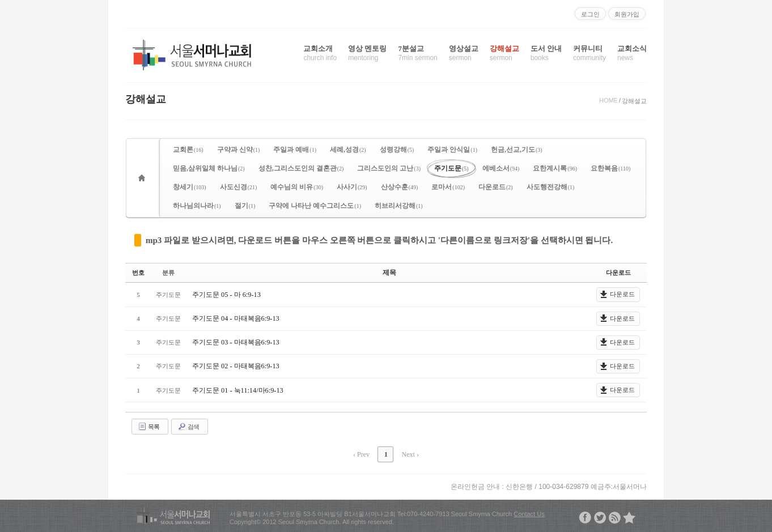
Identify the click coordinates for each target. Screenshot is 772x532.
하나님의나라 (197, 206)
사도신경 (239, 187)
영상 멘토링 (367, 53)
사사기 (352, 187)
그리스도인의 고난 (389, 168)
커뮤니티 (589, 53)
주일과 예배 (295, 150)
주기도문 (451, 168)
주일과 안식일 (452, 150)
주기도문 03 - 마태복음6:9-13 (235, 342)
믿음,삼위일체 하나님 (209, 168)
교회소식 (632, 53)
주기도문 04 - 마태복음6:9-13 (235, 318)
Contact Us (529, 512)
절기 (245, 206)
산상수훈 (400, 187)
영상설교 (464, 53)
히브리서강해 (399, 206)
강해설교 (504, 53)
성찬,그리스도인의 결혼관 (301, 168)
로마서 (448, 187)
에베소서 (501, 168)
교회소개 (320, 53)
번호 (138, 273)
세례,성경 (348, 150)
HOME (608, 100)
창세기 (190, 187)
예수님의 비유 (297, 187)
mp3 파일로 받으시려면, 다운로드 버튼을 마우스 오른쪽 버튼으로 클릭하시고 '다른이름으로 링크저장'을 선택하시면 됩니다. (379, 240)
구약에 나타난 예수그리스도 (315, 206)
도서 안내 (546, 53)
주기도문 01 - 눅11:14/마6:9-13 (237, 390)
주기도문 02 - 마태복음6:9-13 (235, 366)
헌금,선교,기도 (517, 150)
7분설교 (417, 53)
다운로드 (496, 187)
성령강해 (397, 150)
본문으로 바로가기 (0, 5)
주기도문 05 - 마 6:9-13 (226, 294)
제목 (389, 273)
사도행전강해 (551, 187)
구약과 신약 (239, 150)
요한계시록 (555, 168)
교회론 (188, 150)
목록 (149, 426)
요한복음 (610, 168)
